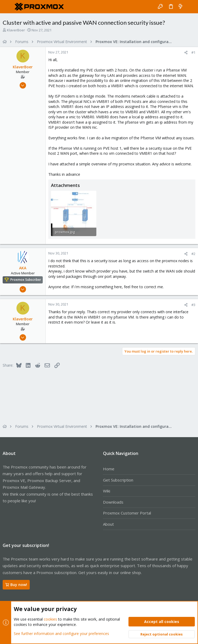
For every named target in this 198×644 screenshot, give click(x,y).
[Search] (190, 7)
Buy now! (16, 585)
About (108, 524)
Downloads (113, 502)
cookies (50, 619)
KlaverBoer (16, 30)
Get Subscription (118, 480)
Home (109, 469)
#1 (193, 52)
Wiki (107, 491)
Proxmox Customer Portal (127, 513)
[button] (8, 7)
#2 (193, 254)
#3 (193, 305)
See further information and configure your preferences (61, 633)
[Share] (186, 53)
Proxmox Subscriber (26, 280)
